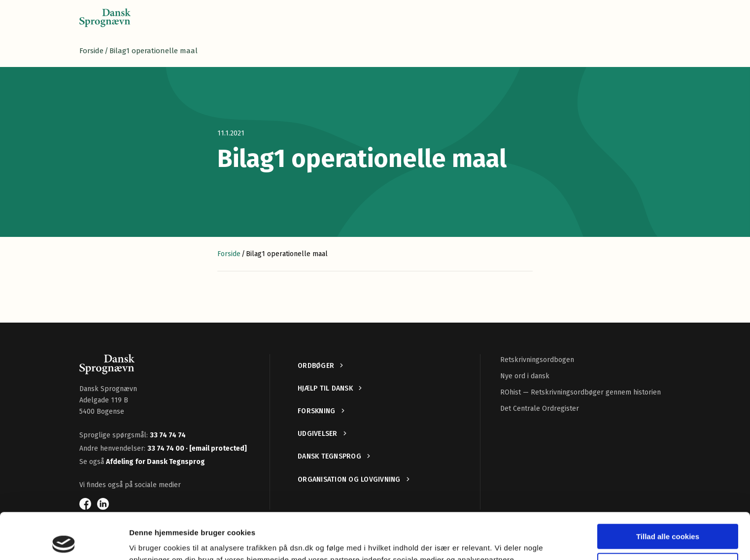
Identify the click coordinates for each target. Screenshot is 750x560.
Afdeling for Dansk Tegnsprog (155, 462)
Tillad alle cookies (668, 490)
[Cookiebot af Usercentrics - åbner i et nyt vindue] (64, 541)
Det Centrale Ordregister (540, 409)
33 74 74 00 (167, 448)
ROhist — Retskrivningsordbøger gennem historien (580, 392)
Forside (91, 51)
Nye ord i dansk (525, 376)
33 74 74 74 (168, 435)
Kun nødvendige (668, 519)
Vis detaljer (149, 541)
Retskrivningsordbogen (537, 360)
